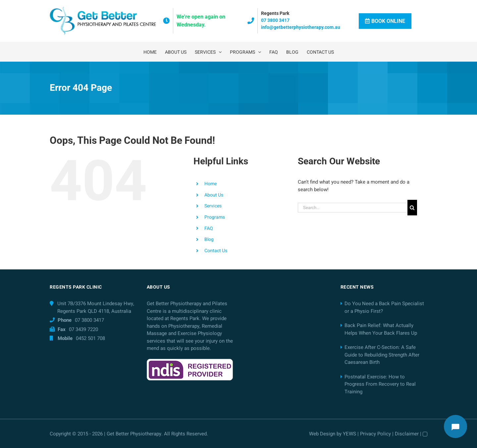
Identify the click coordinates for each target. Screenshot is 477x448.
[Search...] (353, 208)
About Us (214, 195)
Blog (209, 239)
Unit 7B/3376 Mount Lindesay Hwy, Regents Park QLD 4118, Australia (96, 307)
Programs (215, 217)
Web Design (322, 434)
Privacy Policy (375, 434)
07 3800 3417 (275, 20)
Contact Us (216, 251)
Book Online (385, 21)
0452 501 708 (90, 338)
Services (213, 206)
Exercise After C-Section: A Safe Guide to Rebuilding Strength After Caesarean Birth (382, 355)
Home (211, 184)
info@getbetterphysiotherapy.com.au (301, 27)
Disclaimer (407, 434)
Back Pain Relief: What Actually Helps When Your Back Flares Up (381, 329)
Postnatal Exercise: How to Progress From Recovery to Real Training (380, 384)
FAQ (209, 228)
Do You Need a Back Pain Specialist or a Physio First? (384, 307)
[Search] (412, 208)
